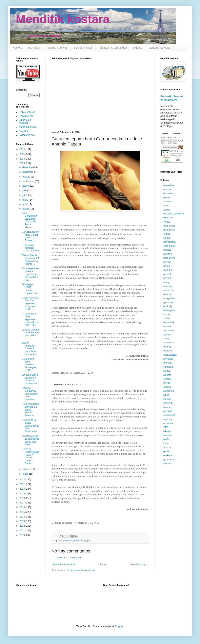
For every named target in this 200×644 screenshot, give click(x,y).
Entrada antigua (139, 565)
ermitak (167, 234)
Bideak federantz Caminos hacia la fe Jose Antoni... (30, 348)
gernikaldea (170, 242)
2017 (23, 503)
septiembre (29, 181)
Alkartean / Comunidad (113, 48)
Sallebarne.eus (27, 135)
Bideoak (138, 48)
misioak (167, 250)
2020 (23, 489)
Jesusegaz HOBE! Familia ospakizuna (29, 289)
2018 (23, 498)
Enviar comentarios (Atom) (81, 570)
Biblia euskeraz (27, 112)
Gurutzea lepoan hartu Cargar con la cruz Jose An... (31, 236)
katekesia (168, 202)
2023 (23, 163)
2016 (23, 507)
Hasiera (17, 48)
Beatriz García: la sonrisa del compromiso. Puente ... (30, 260)
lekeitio (167, 431)
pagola (87, 541)
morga (167, 383)
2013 (23, 521)
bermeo (167, 278)
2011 (23, 531)
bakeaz (167, 347)
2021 (23, 484)
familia (167, 210)
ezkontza (168, 367)
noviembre (28, 172)
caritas (167, 222)
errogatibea (169, 298)
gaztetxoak (169, 230)
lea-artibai (169, 322)
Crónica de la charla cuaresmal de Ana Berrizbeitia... (30, 426)
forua (166, 339)
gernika (167, 262)
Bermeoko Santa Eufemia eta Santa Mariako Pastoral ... (31, 410)
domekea (68, 541)
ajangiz (167, 375)
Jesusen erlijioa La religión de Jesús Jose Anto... (30, 440)
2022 (23, 480)
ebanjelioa (78, 541)
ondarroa (168, 423)
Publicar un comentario (69, 558)
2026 (23, 149)
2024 (23, 159)
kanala (167, 371)
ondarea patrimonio (174, 214)
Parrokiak (34, 48)
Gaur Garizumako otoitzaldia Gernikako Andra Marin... (30, 220)
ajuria (166, 395)
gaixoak (167, 274)
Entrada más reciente (64, 565)
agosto (26, 186)
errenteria (168, 290)
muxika (167, 387)
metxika (167, 464)
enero (26, 474)
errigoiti (167, 379)
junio (25, 195)
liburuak (168, 270)
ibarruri (167, 399)
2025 (23, 154)
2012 (23, 526)
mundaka (168, 286)
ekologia (168, 306)
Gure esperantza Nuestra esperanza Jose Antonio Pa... (31, 274)
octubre (27, 177)
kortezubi (168, 403)
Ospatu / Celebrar (160, 48)
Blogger (119, 626)
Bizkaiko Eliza (26, 116)
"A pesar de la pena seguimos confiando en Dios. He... (30, 319)
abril (25, 204)
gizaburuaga (170, 460)
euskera (168, 455)
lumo (166, 443)
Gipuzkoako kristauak (25, 121)
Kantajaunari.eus (28, 127)
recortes (168, 190)
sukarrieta (169, 391)
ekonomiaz (169, 226)
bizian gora (169, 310)
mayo (26, 200)
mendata (168, 359)
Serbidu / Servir (83, 48)
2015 (23, 512)
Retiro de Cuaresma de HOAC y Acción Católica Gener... (30, 456)
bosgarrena (169, 258)
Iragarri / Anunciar (57, 48)
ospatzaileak (170, 355)
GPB (166, 427)
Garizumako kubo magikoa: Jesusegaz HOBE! (29, 364)
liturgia (167, 206)
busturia (168, 351)
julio (25, 191)
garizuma (168, 302)
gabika (167, 451)
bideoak (168, 254)
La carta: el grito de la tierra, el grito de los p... (30, 334)
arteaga (167, 335)
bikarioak (168, 218)
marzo (26, 209)
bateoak (168, 294)
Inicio (103, 565)
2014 (23, 517)
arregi (166, 282)
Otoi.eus (23, 131)
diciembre (28, 167)
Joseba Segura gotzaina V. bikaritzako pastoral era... (30, 379)
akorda (167, 407)
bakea (167, 266)
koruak (167, 314)
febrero (26, 469)
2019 (23, 494)
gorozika (168, 411)
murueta (168, 363)
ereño (166, 439)
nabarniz (168, 435)
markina (168, 419)
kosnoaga (169, 343)
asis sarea (169, 330)
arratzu (167, 448)
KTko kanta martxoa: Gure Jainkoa (30, 248)
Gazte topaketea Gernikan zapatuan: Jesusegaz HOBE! (30, 303)
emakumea (169, 246)
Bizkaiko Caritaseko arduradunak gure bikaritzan (30, 394)
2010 (23, 535)
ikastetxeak (169, 415)
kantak (167, 238)
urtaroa (167, 327)
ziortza (167, 318)
